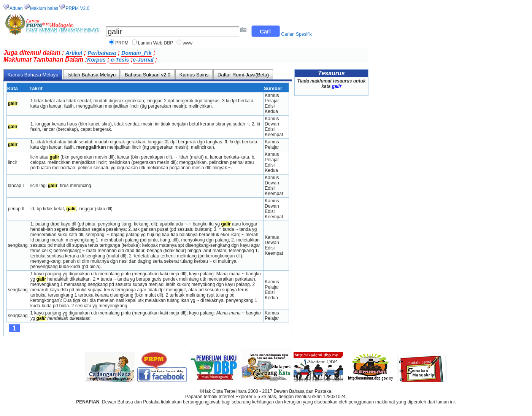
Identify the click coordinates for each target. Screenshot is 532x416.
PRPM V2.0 (77, 8)
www (187, 43)
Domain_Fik (136, 53)
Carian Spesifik (296, 34)
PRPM (122, 43)
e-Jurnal (143, 60)
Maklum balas (44, 8)
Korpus (96, 60)
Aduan (16, 8)
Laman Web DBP (156, 43)
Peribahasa (102, 53)
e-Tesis (119, 60)
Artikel (74, 53)
